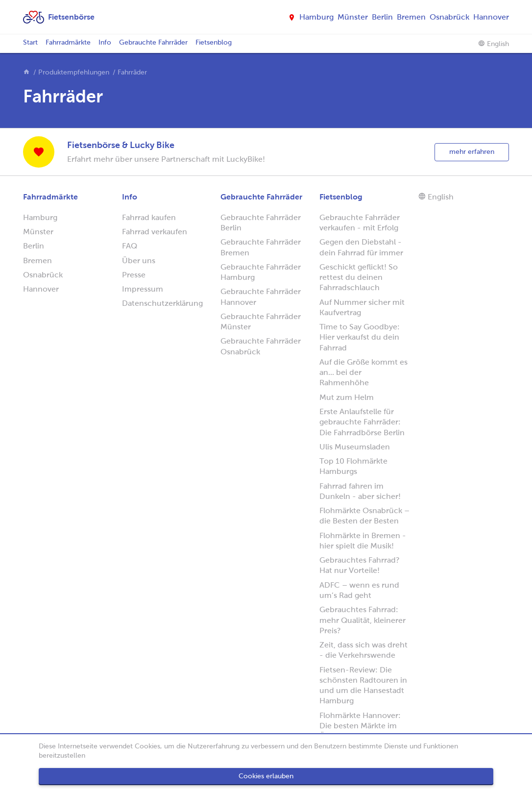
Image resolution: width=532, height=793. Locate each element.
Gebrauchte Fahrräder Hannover (261, 297)
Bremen (411, 17)
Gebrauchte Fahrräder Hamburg (261, 272)
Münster (353, 17)
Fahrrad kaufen (149, 217)
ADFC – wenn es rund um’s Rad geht (359, 590)
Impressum (143, 289)
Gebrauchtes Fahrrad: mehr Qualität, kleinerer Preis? (363, 620)
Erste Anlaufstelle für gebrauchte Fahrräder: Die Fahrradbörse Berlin (362, 422)
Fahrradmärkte (68, 42)
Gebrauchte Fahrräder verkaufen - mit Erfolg (360, 223)
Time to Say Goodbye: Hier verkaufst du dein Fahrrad (360, 337)
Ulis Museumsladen (355, 447)
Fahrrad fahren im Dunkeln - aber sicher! (360, 491)
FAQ (130, 246)
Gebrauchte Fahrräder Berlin (261, 223)
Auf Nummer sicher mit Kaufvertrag (362, 307)
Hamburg (316, 17)
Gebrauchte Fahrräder (153, 42)
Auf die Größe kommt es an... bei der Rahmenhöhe (363, 372)
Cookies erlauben (266, 776)
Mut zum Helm (347, 397)
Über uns (139, 260)
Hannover (491, 17)
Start (30, 42)
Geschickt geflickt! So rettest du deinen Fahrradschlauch (359, 277)
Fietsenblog (214, 42)
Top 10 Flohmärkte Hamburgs (353, 466)
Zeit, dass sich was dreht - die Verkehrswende (363, 650)
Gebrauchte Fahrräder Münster (261, 322)
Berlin (382, 17)
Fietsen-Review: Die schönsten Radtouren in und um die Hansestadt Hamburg (363, 685)
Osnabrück (449, 17)
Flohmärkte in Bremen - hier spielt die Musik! (363, 541)
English (494, 44)
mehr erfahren (472, 152)
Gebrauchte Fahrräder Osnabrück (261, 346)
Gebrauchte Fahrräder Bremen (261, 247)
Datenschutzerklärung (162, 303)
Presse (134, 275)
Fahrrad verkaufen (155, 232)
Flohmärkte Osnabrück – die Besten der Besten (364, 516)
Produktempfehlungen (74, 72)
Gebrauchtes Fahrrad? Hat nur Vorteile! (360, 565)
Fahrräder (132, 72)
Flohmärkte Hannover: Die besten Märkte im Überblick (360, 726)
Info (105, 42)
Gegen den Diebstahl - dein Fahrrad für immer (361, 247)
